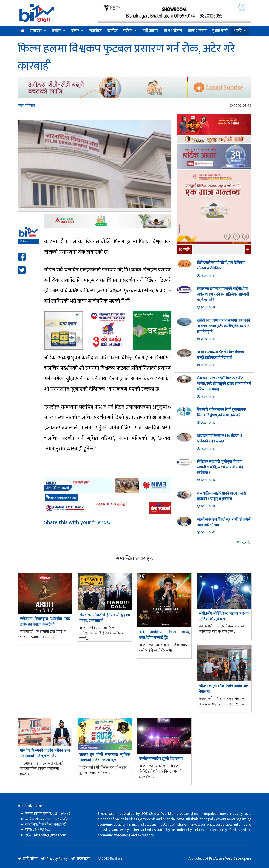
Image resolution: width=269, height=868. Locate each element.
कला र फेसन (197, 31)
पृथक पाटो (220, 31)
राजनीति (95, 31)
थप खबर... (244, 543)
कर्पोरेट (112, 31)
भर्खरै (238, 31)
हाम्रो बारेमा (30, 859)
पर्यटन (128, 31)
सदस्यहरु (83, 859)
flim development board (61, 498)
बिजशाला (24, 241)
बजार (75, 31)
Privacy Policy (57, 859)
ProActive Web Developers (230, 858)
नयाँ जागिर (150, 31)
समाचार (36, 31)
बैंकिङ (56, 31)
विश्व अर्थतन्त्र (173, 31)
